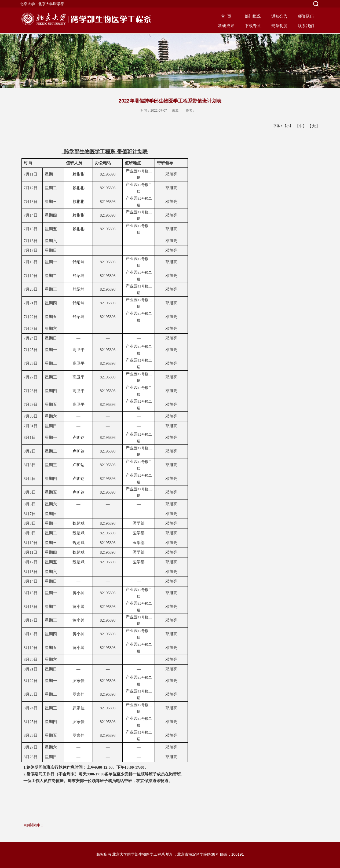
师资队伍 (306, 16)
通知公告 (279, 16)
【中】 (299, 126)
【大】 (311, 126)
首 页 (226, 16)
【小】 (287, 126)
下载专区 (253, 26)
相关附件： (34, 825)
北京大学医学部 (51, 4)
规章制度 (279, 26)
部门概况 (253, 16)
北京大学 (27, 4)
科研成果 (226, 26)
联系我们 (306, 26)
